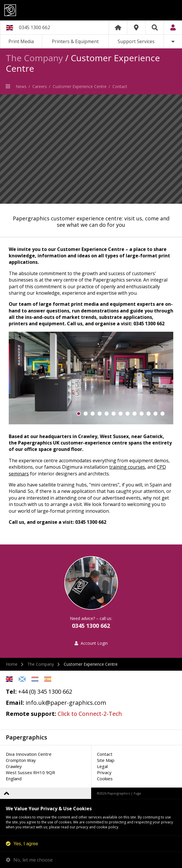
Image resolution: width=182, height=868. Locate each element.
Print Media (21, 41)
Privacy (104, 772)
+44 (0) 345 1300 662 (45, 692)
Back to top (7, 793)
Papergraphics (91, 10)
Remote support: (31, 714)
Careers (40, 86)
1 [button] (79, 414)
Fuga (137, 793)
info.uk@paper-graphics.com (66, 703)
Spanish (48, 679)
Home (118, 28)
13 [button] (162, 414)
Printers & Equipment (75, 41)
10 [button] (142, 414)
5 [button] (107, 414)
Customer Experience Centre (80, 86)
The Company (34, 58)
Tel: (11, 692)
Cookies (105, 779)
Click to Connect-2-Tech (90, 714)
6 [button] (114, 414)
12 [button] (156, 414)
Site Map (106, 760)
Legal (102, 766)
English (9, 679)
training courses (127, 467)
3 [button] (93, 414)
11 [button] (149, 414)
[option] (91, 149)
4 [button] (100, 414)
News (21, 86)
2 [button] (86, 414)
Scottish (22, 679)
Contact (120, 86)
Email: (15, 703)
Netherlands (35, 679)
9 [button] (135, 414)
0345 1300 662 (35, 27)
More (173, 42)
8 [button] (128, 414)
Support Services (136, 41)
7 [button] (121, 414)
